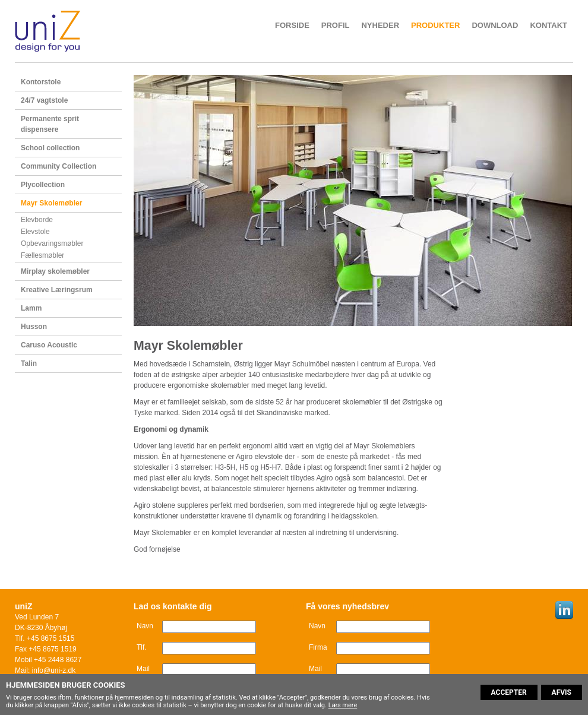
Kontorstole (41, 82)
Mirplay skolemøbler (55, 271)
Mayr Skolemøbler (51, 203)
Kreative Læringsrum (57, 290)
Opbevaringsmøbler (52, 243)
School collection (50, 148)
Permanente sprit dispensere (50, 124)
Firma (318, 647)
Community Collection (59, 166)
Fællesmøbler (42, 255)
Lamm (31, 308)
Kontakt (549, 25)
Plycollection (43, 185)
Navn (145, 626)
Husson (34, 327)
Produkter (435, 25)
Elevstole (35, 232)
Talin (29, 363)
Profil (336, 25)
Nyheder (380, 25)
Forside (292, 25)
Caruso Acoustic (49, 345)
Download (495, 25)
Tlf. (142, 647)
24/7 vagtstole (44, 100)
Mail (143, 669)
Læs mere (343, 705)
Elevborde (37, 220)
